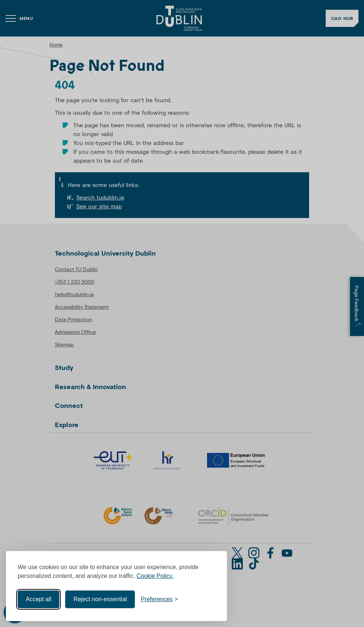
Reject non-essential (100, 599)
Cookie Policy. (155, 576)
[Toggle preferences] (159, 599)
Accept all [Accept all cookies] (38, 599)
